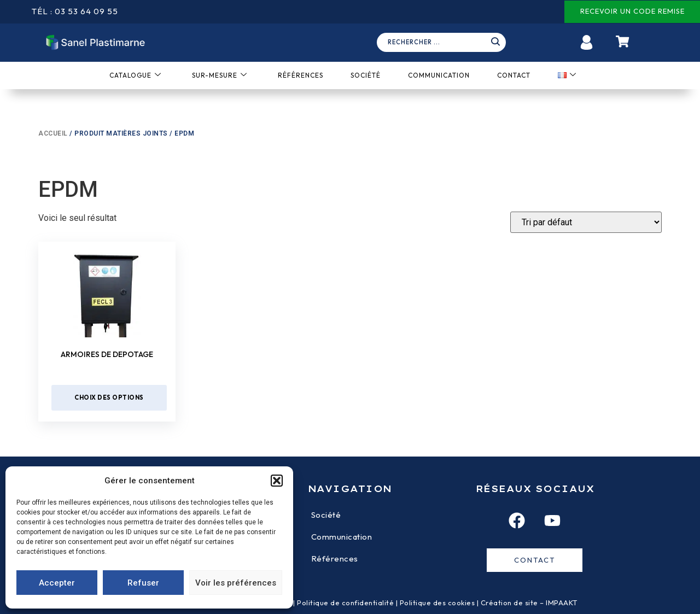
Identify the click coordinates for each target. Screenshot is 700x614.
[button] (277, 481)
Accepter (57, 583)
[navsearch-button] (445, 43)
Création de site (509, 603)
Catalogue (135, 75)
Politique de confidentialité (345, 603)
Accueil (53, 133)
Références (301, 75)
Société (366, 75)
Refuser (143, 583)
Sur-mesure (220, 75)
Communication (439, 75)
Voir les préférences (236, 583)
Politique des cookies (437, 603)
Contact (514, 75)
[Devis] (586, 222)
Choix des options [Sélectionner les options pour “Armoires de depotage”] (109, 397)
